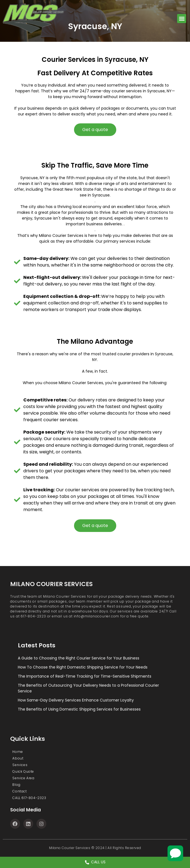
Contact (19, 791)
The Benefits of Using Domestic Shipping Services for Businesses (79, 709)
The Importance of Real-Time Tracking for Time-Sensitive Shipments (85, 676)
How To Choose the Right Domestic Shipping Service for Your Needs (83, 667)
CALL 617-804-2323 (29, 798)
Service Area (23, 778)
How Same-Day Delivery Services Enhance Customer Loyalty (76, 700)
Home (18, 752)
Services (20, 765)
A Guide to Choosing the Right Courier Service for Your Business (79, 658)
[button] (182, 19)
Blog (16, 785)
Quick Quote (23, 771)
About (18, 758)
